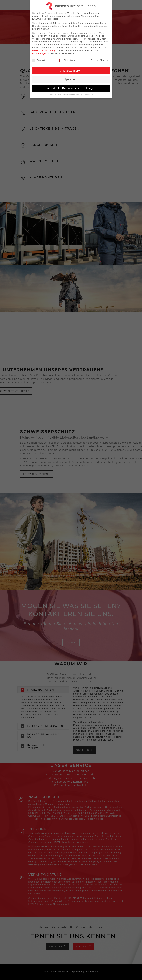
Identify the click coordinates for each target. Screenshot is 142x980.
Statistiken (67, 60)
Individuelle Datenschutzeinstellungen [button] (71, 88)
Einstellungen (40, 53)
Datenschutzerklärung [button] (73, 95)
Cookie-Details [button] (55, 95)
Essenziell (40, 60)
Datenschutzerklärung (44, 50)
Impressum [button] (89, 95)
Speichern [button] (71, 79)
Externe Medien (97, 60)
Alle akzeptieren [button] (71, 71)
